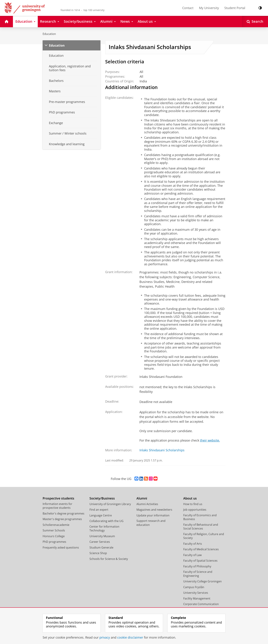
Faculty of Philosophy (197, 566)
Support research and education (151, 523)
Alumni (142, 498)
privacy (105, 637)
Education (49, 34)
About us (190, 498)
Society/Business (102, 498)
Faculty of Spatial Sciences (200, 561)
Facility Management (197, 598)
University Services (196, 593)
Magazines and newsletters (154, 510)
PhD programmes (54, 542)
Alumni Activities (147, 504)
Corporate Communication (201, 604)
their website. (210, 440)
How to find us (193, 504)
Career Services (100, 542)
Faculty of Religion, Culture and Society (204, 536)
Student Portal (235, 8)
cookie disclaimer (130, 637)
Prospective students (58, 498)
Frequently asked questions (61, 547)
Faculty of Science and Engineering (198, 574)
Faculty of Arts (193, 544)
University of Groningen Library (110, 504)
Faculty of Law (192, 555)
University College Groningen (202, 581)
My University (209, 8)
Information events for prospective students (57, 506)
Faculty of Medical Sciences (201, 549)
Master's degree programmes (62, 519)
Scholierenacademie (56, 525)
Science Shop (98, 553)
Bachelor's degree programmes (64, 513)
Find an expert (99, 510)
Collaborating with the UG (106, 521)
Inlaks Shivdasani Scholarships (162, 450)
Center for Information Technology (104, 529)
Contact (188, 8)
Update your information (153, 515)
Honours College (54, 536)
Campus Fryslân (194, 587)
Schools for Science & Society (109, 559)
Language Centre (101, 515)
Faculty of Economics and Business (200, 517)
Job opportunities (195, 510)
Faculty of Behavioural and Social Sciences (201, 527)
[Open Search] (255, 22)
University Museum (102, 536)
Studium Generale (101, 547)
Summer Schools (54, 530)
